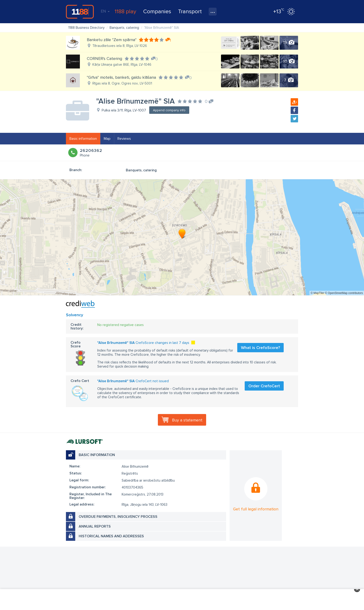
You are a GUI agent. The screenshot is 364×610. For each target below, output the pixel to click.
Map (107, 139)
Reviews (124, 139)
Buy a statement (187, 420)
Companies (157, 11)
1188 (80, 12)
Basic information (83, 139)
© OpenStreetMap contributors (344, 293)
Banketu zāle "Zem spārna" (112, 40)
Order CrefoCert (264, 386)
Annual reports (95, 526)
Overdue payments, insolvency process (118, 517)
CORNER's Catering (104, 59)
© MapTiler (317, 293)
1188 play (125, 11)
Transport (190, 11)
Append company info (169, 110)
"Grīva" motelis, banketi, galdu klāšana (121, 77)
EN (105, 11)
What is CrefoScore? (260, 348)
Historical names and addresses (111, 536)
